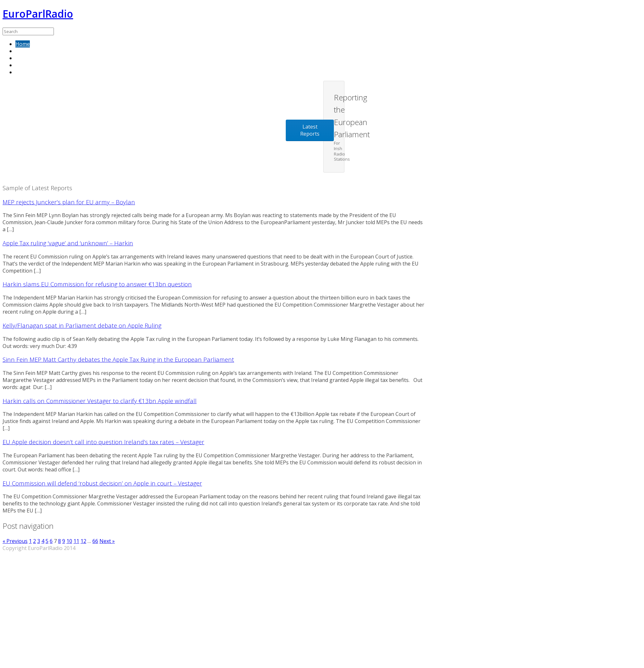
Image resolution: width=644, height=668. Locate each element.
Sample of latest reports (45, 51)
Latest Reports (310, 130)
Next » (107, 541)
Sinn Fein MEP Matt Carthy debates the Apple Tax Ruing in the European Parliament (118, 359)
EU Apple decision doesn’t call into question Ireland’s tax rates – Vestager (103, 442)
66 (95, 541)
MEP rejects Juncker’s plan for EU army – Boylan (69, 202)
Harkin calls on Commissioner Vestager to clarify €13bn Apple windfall (100, 401)
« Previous (15, 541)
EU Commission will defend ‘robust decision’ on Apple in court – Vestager (102, 483)
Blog (21, 72)
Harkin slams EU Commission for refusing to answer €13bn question (97, 284)
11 (76, 541)
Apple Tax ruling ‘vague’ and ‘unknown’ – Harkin (68, 243)
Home (23, 44)
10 (69, 541)
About (23, 58)
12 (83, 541)
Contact (25, 65)
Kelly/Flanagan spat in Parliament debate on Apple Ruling (82, 325)
